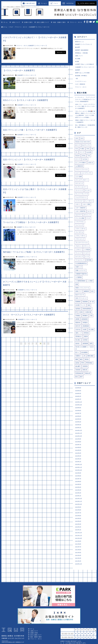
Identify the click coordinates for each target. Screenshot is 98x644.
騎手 (82, 381)
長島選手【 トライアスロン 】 (84, 45)
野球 (83, 367)
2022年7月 (78, 519)
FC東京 (82, 150)
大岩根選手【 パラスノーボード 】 (38, 46)
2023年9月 (78, 479)
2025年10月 (79, 410)
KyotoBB (89, 154)
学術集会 (78, 319)
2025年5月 (78, 424)
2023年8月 (78, 482)
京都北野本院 (29, 3)
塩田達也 (78, 312)
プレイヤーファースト (82, 245)
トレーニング (79, 228)
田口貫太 (78, 344)
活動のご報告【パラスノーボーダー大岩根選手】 (85, 122)
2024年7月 (78, 450)
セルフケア (79, 217)
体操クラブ (79, 295)
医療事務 (78, 305)
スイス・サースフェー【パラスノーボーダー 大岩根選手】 (29, 315)
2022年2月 (78, 534)
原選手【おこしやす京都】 (83, 73)
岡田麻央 (85, 319)
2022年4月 (78, 528)
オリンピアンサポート (82, 182)
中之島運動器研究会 (81, 266)
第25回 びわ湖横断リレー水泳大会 (85, 352)
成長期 (77, 323)
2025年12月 (79, 407)
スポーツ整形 (86, 207)
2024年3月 (78, 461)
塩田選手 (78, 70)
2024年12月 (79, 436)
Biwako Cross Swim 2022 (83, 143)
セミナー (90, 214)
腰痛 (77, 364)
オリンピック (79, 185)
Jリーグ (82, 154)
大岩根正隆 (88, 316)
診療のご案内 (28, 22)
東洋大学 (78, 330)
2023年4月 (78, 493)
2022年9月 (78, 513)
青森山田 (88, 378)
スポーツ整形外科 (80, 85)
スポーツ (78, 207)
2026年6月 (78, 392)
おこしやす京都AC (81, 164)
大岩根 (81, 316)
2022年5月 (78, 525)
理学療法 (86, 337)
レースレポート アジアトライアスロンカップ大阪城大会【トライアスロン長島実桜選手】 (85, 100)
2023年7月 (78, 485)
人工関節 (90, 284)
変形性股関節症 (87, 312)
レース (87, 259)
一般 (76, 79)
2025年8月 (78, 415)
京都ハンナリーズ (80, 273)
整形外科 (78, 326)
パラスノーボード (80, 238)
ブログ (54, 3)
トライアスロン (80, 224)
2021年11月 (79, 542)
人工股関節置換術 (80, 284)
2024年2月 (78, 464)
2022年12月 (79, 505)
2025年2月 (78, 433)
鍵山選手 (78, 47)
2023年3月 (78, 496)
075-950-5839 (86, 3)
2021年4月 (78, 562)
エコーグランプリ (86, 175)
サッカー (88, 192)
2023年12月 (79, 470)
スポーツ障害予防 (80, 214)
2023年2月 (78, 499)
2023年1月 (78, 502)
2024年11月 (79, 438)
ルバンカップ (79, 259)
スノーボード (89, 203)
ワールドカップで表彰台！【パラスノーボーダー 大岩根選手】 (31, 222)
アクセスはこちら (86, 634)
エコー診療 (79, 178)
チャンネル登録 (80, 221)
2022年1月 (78, 536)
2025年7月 (78, 418)
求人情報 (78, 59)
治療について (79, 56)
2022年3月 (78, 531)
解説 (82, 364)
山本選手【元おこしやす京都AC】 (85, 65)
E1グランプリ (86, 147)
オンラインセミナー (81, 189)
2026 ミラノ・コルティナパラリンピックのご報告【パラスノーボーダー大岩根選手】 (85, 107)
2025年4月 (78, 427)
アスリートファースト (82, 171)
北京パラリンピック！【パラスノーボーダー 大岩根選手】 (29, 160)
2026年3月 (78, 398)
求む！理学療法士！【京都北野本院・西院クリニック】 (85, 127)
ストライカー (79, 203)
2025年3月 (78, 430)
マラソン (86, 249)
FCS (77, 150)
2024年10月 (79, 441)
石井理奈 (85, 344)
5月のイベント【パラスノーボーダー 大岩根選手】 (26, 100)
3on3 (82, 140)
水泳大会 (78, 333)
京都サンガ (79, 270)
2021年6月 (78, 557)
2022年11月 (79, 508)
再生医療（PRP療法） (81, 76)
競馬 (91, 347)
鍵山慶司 (78, 371)
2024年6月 (78, 453)
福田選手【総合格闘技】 (82, 50)
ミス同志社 (87, 252)
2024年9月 (78, 444)
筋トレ (77, 357)
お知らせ (91, 164)
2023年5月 (78, 490)
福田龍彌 (85, 347)
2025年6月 (78, 421)
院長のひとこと (80, 42)
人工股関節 (79, 280)
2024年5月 (78, 456)
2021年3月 (78, 565)
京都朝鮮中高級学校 (81, 277)
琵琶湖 (86, 340)
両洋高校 (89, 263)
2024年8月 (78, 447)
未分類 (77, 62)
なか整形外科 (79, 168)
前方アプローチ (80, 298)
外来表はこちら (68, 634)
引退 (91, 319)
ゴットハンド (79, 192)
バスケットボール (80, 231)
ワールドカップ (80, 263)
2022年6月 (78, 522)
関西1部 (85, 374)
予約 (68, 3)
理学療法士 (79, 340)
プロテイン (79, 249)
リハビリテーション (81, 82)
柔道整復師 (86, 330)
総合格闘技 (85, 357)
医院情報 (85, 305)
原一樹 (92, 305)
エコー (77, 175)
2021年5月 (78, 560)
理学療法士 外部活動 (81, 53)
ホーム (6, 22)
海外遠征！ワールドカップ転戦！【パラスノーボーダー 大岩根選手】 (34, 252)
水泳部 (85, 333)
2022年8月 (78, 516)
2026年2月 (78, 401)
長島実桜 (85, 371)
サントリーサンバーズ (82, 196)
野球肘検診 (89, 367)
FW (93, 150)
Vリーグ (78, 161)
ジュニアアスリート (81, 199)
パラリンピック (80, 242)
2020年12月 (79, 571)
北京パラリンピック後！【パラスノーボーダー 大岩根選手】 (30, 130)
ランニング (79, 256)
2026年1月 (78, 404)
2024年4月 (78, 459)
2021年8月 (78, 551)
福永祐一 (78, 347)
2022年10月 (79, 511)
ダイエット (87, 217)
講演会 (87, 364)
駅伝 (77, 381)
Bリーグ (78, 147)
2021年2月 (78, 568)
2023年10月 (79, 476)
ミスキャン (79, 252)
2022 (77, 140)
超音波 (77, 367)
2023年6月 (78, 487)
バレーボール (79, 235)
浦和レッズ (79, 337)
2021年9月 (78, 548)
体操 (77, 288)
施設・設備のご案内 (59, 22)
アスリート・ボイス (76, 22)
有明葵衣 (85, 326)
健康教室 (86, 295)
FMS (88, 150)
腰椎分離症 (91, 360)
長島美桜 (78, 374)
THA (89, 157)
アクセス (43, 3)
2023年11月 (79, 473)
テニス (88, 221)
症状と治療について (43, 22)
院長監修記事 (79, 378)
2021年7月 (78, 554)
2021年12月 (79, 539)
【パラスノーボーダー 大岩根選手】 (19, 70)
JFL (77, 154)
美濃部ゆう (79, 360)
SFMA (84, 157)
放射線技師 (85, 323)
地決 (89, 309)
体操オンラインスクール (82, 291)
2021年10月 (79, 545)
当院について (16, 22)
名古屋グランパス (80, 309)
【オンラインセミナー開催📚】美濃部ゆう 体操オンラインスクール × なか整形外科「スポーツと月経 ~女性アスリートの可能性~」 (85, 115)
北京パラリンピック (81, 302)
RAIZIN (78, 157)
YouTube (85, 161)
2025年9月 (78, 412)
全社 (92, 295)
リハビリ (86, 256)
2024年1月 (78, 467)
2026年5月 (78, 395)
